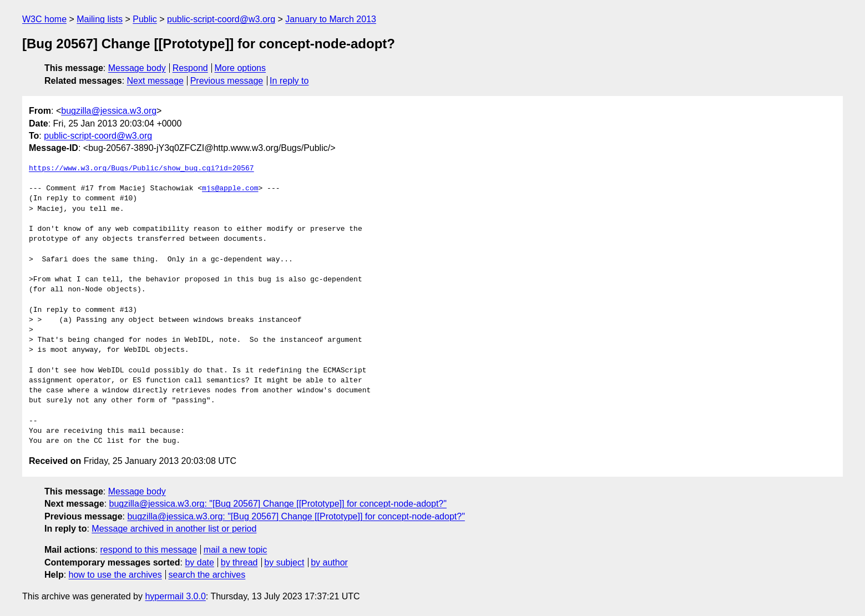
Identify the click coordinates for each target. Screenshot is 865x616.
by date (199, 562)
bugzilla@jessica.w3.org (109, 111)
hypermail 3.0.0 (175, 596)
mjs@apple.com (230, 189)
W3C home (44, 19)
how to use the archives (115, 575)
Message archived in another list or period (174, 529)
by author (329, 562)
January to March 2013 (331, 19)
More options (241, 68)
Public (145, 19)
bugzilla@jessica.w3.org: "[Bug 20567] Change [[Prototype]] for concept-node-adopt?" (278, 504)
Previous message (227, 81)
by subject (284, 562)
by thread (239, 562)
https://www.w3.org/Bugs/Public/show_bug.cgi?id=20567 (141, 169)
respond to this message (148, 550)
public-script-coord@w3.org (221, 19)
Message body (137, 68)
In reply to (289, 81)
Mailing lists (100, 19)
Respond (190, 68)
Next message (155, 81)
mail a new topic (236, 550)
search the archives (207, 575)
